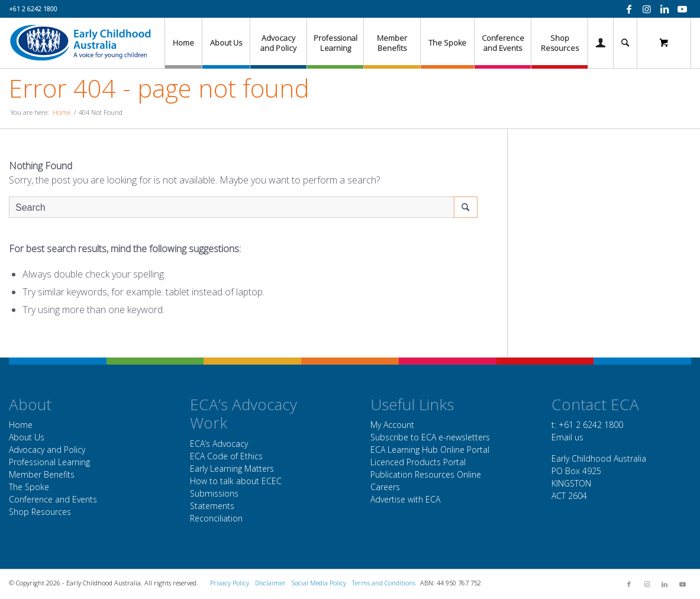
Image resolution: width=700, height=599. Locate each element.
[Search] (625, 43)
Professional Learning (49, 462)
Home (21, 425)
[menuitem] (183, 43)
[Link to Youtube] (682, 9)
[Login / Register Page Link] (601, 43)
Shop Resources (40, 512)
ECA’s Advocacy (219, 444)
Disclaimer (270, 583)
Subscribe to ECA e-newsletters (430, 437)
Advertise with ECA (405, 499)
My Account (392, 425)
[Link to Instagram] (647, 9)
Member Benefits (42, 474)
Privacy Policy (230, 583)
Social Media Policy (319, 583)
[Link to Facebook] (629, 9)
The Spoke (29, 487)
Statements (212, 506)
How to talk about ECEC (236, 481)
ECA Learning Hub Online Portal (430, 450)
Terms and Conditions (384, 583)
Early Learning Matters (232, 468)
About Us (27, 437)
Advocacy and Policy (47, 450)
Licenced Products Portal (418, 462)
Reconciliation (216, 518)
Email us (567, 437)
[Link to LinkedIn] (664, 9)
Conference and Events (53, 499)
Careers (385, 487)
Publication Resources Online (426, 474)
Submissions (214, 493)
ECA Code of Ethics (226, 456)
